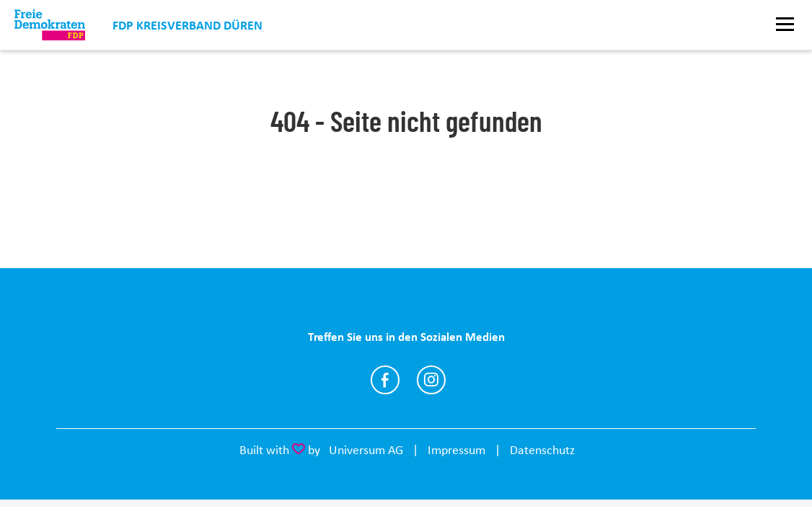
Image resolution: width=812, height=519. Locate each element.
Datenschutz (542, 450)
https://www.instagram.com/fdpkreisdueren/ (431, 380)
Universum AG (366, 450)
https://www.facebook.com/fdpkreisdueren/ (385, 380)
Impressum (456, 450)
